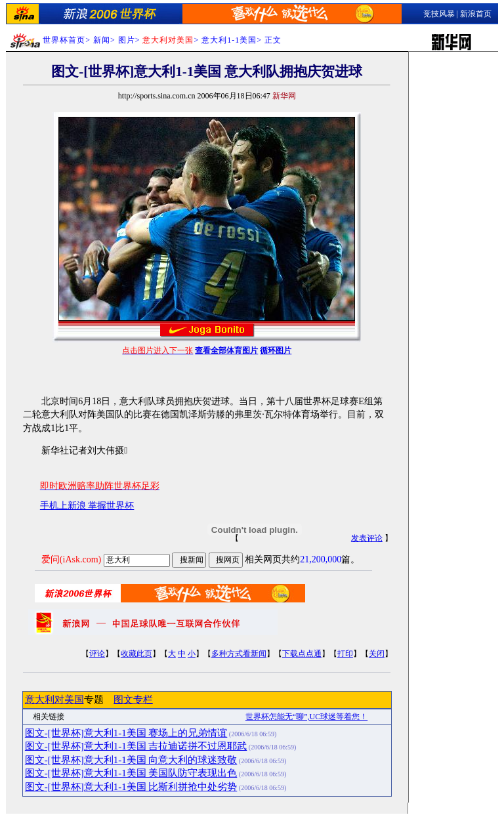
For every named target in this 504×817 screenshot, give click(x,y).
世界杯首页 (64, 40)
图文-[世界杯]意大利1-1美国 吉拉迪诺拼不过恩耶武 (136, 746)
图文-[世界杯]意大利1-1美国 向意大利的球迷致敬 (131, 760)
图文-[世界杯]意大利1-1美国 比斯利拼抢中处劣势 (131, 787)
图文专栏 (133, 700)
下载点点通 (302, 654)
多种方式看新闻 (239, 654)
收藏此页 (136, 654)
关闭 (377, 654)
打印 (345, 654)
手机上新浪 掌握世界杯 (87, 506)
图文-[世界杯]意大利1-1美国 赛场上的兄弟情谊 (126, 733)
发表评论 (367, 538)
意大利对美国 (54, 700)
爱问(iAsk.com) (71, 559)
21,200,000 (321, 559)
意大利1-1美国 (229, 40)
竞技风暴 (439, 14)
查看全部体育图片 (226, 350)
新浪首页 (476, 14)
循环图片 (276, 350)
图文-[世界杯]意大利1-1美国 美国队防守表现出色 (131, 773)
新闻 (102, 40)
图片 (127, 40)
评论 (97, 654)
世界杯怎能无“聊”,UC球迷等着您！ (306, 717)
